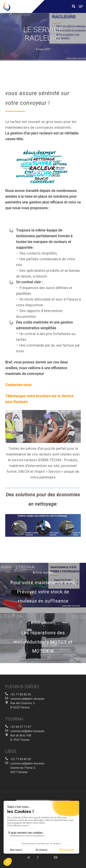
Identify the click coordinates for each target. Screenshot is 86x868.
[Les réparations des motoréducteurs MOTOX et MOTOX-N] (43, 638)
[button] (81, 6)
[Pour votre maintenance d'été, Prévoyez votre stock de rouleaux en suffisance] (43, 588)
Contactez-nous (18, 385)
